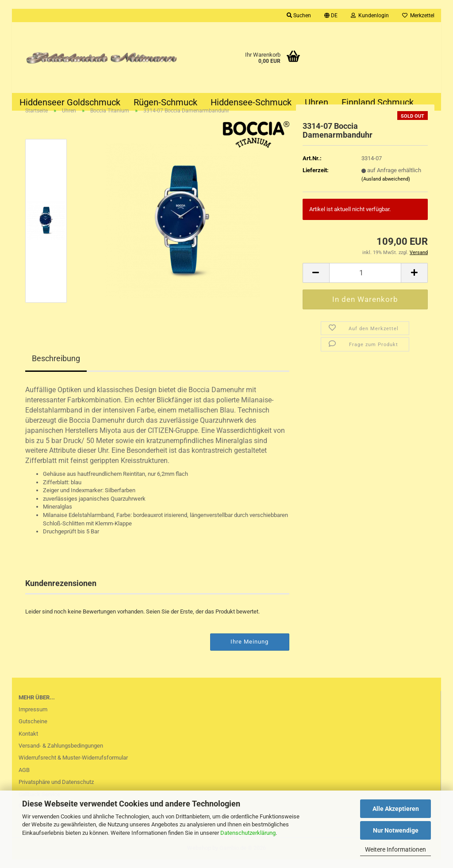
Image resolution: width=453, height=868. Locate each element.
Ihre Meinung (250, 650)
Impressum (33, 718)
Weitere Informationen (395, 849)
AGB (24, 778)
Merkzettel (418, 15)
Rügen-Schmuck (165, 102)
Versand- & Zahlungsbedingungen (61, 754)
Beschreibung (56, 367)
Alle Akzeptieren (396, 809)
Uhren (317, 102)
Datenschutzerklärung (248, 833)
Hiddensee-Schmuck (251, 102)
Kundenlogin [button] (370, 15)
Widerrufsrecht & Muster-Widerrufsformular (73, 766)
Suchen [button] (299, 15)
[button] (331, 15)
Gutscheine (33, 730)
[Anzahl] (365, 281)
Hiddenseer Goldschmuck (70, 102)
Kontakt (28, 742)
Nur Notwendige (396, 830)
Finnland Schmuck (378, 102)
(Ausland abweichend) (386, 187)
